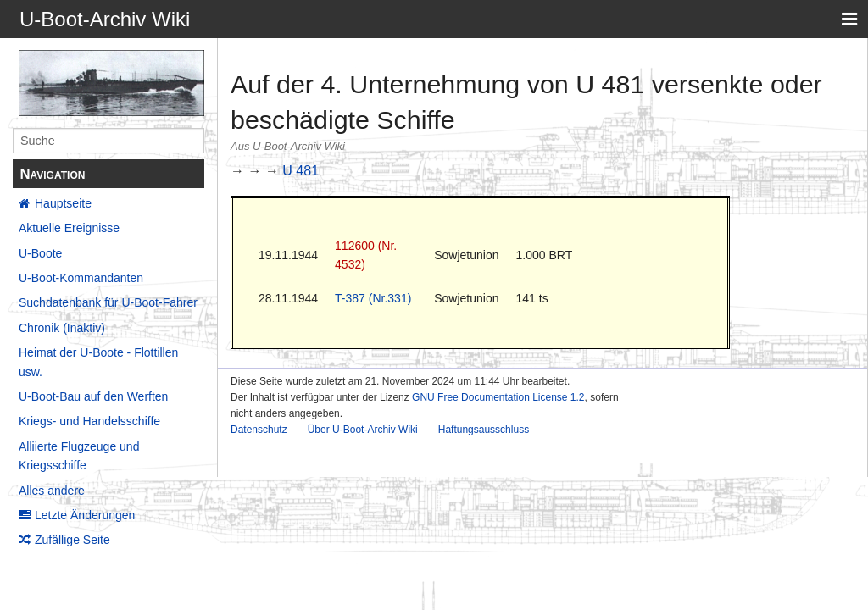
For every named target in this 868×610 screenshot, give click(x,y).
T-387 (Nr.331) (373, 298)
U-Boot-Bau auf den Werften (93, 396)
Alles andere (52, 491)
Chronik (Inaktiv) (62, 328)
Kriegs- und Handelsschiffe (89, 421)
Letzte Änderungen (85, 515)
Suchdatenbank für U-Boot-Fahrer (108, 302)
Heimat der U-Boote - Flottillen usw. (98, 362)
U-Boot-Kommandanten (81, 278)
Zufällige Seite (72, 540)
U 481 (300, 171)
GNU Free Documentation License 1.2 (498, 397)
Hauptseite (63, 203)
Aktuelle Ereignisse (69, 228)
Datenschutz (259, 430)
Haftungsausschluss (484, 430)
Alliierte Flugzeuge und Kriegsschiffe (79, 456)
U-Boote (40, 253)
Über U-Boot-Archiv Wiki (363, 430)
